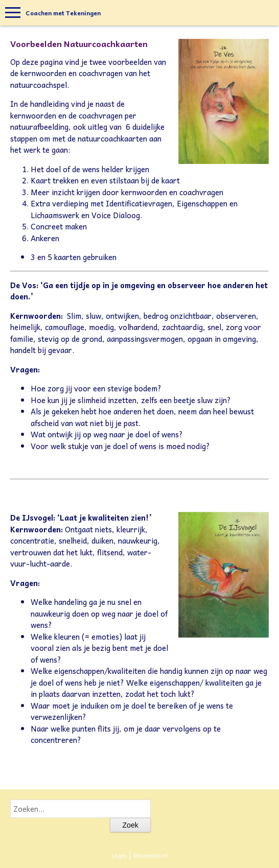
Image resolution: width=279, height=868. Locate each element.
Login (119, 855)
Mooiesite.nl (150, 855)
